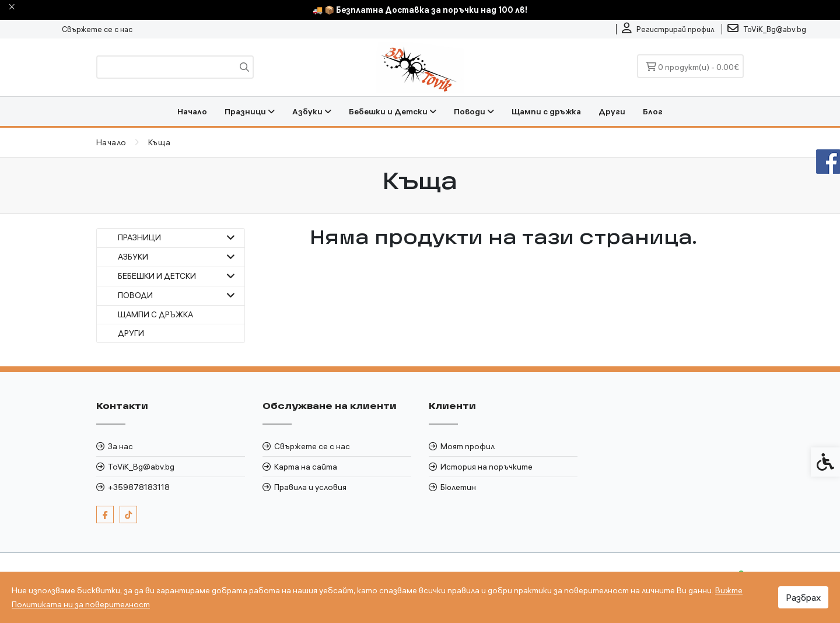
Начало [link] (192, 111)
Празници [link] (250, 111)
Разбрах (803, 597)
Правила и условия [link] (310, 487)
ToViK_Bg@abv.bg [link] (141, 467)
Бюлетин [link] (458, 487)
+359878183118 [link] (139, 487)
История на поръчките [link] (487, 467)
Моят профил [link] (468, 446)
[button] (231, 238)
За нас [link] (120, 446)
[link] (668, 29)
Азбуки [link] (312, 111)
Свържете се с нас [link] (97, 29)
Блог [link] (653, 111)
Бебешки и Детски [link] (393, 111)
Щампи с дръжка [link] (546, 111)
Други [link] (612, 111)
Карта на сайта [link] (306, 467)
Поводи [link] (474, 111)
